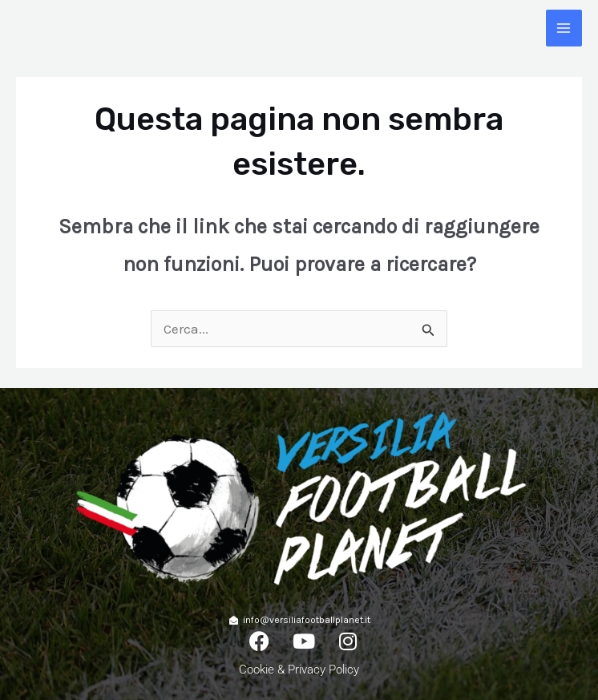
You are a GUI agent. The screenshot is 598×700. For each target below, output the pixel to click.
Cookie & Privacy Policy (299, 670)
